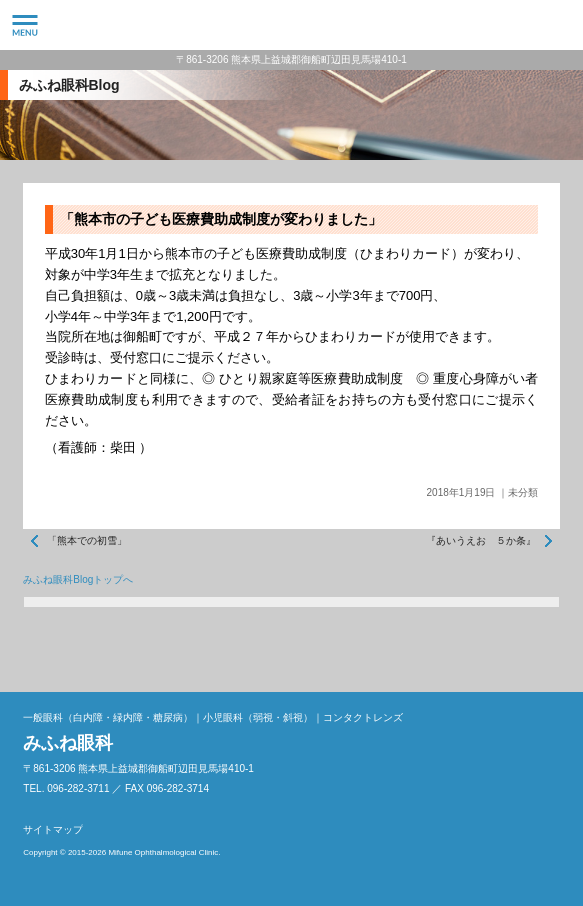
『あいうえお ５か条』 (481, 540)
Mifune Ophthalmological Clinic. (164, 852)
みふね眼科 (291, 25)
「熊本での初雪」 (87, 540)
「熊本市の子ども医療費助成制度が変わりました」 (221, 219)
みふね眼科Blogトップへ (78, 579)
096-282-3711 (558, 25)
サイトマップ (53, 829)
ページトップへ (540, 648)
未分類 (523, 492)
